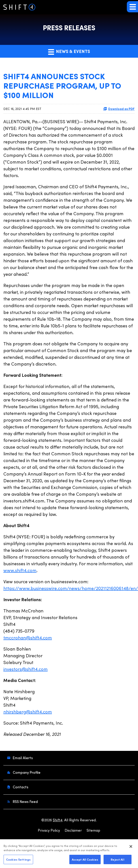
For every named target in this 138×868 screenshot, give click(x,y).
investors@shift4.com (25, 669)
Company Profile (26, 772)
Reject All (117, 861)
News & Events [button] (69, 51)
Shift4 (58, 820)
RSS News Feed (25, 801)
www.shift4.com (20, 570)
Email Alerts (22, 758)
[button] (132, 7)
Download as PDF (119, 109)
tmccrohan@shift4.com (28, 637)
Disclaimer (73, 830)
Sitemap (93, 830)
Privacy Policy (49, 830)
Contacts (20, 787)
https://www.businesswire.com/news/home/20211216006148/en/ (71, 588)
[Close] (131, 848)
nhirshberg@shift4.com (28, 711)
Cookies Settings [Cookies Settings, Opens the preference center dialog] (18, 861)
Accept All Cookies (85, 861)
